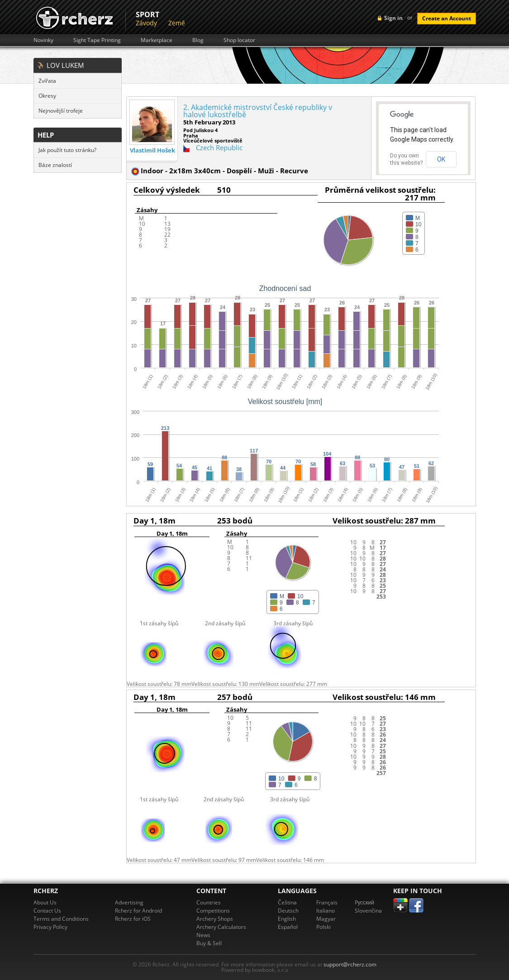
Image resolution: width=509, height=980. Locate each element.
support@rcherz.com (350, 964)
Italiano (326, 911)
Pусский (365, 902)
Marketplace (157, 40)
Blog (198, 40)
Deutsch (288, 911)
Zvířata (47, 81)
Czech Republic (219, 147)
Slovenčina (368, 911)
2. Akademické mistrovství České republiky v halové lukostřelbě (258, 111)
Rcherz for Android (138, 911)
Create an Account (447, 18)
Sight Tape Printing (97, 40)
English (287, 919)
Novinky (43, 40)
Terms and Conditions (61, 919)
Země (177, 23)
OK (441, 159)
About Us (45, 902)
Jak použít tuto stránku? (67, 150)
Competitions (213, 911)
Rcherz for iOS (133, 919)
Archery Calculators (221, 927)
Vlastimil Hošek (152, 150)
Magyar (326, 919)
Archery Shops (215, 919)
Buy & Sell (209, 943)
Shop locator (239, 40)
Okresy (47, 96)
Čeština (287, 902)
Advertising (129, 902)
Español (288, 927)
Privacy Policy (50, 927)
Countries (209, 902)
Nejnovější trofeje (61, 111)
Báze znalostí (55, 165)
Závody (146, 23)
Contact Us (47, 911)
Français (327, 902)
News (203, 935)
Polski (323, 927)
